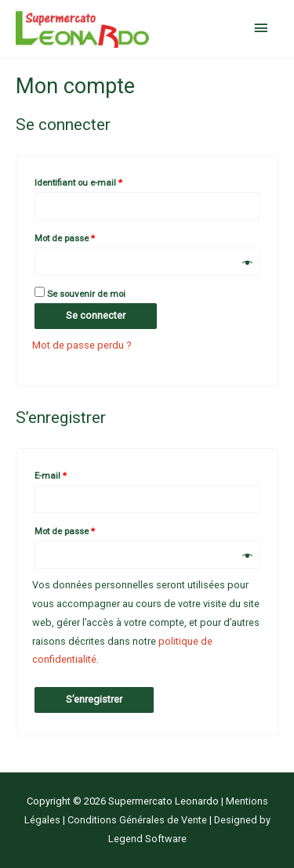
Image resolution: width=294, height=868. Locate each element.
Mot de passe (87, 237)
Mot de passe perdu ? (82, 345)
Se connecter (96, 315)
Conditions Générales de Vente (138, 820)
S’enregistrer (94, 699)
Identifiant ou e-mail (100, 181)
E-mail (73, 474)
